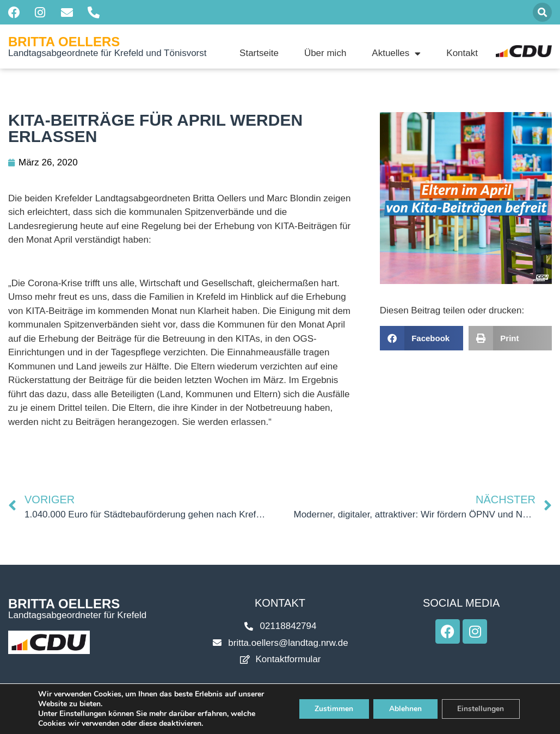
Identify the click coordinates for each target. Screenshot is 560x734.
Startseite (259, 53)
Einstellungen (480, 709)
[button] (542, 12)
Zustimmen (331, 709)
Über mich (325, 53)
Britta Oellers (64, 42)
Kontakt (462, 53)
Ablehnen (403, 709)
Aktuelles (396, 53)
